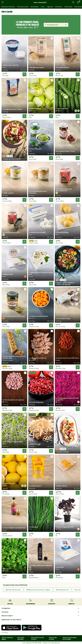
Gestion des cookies (53, 638)
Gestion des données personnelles (70, 638)
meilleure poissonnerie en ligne (38, 590)
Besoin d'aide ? (41, 616)
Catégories (41, 608)
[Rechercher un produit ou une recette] (73, 2)
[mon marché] (41, 2)
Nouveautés (35, 7)
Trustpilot (5, 633)
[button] (14, 57)
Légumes (50, 7)
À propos (41, 612)
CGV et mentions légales (7, 638)
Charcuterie (68, 7)
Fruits (43, 7)
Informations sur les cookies (38, 638)
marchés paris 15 (62, 590)
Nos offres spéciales (21, 638)
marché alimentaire (13, 590)
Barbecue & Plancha (8, 7)
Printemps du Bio (23, 7)
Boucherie (59, 7)
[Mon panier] (78, 2)
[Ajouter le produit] (24, 74)
